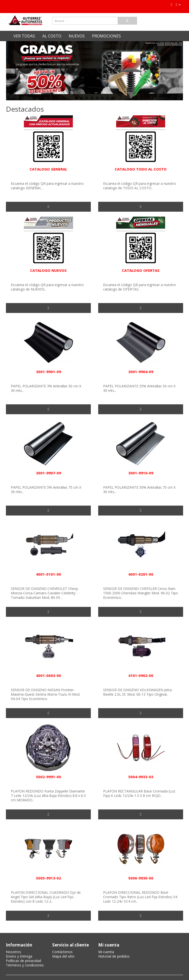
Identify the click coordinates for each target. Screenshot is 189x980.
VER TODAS (24, 36)
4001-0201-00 (141, 574)
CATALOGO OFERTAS (141, 270)
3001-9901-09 (48, 372)
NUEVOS (77, 36)
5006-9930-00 (141, 878)
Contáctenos (62, 952)
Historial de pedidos (114, 956)
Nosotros (14, 952)
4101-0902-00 (141, 675)
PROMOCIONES (106, 36)
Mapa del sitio (63, 956)
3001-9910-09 (141, 473)
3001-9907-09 (48, 473)
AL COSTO (52, 36)
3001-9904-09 (141, 372)
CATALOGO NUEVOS (48, 270)
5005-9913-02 (48, 878)
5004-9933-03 (141, 777)
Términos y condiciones (25, 965)
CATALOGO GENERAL (48, 169)
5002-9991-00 (48, 777)
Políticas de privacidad (24, 961)
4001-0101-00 (48, 574)
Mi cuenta (106, 952)
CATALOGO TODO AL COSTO (141, 169)
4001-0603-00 (48, 675)
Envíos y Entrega (19, 956)
